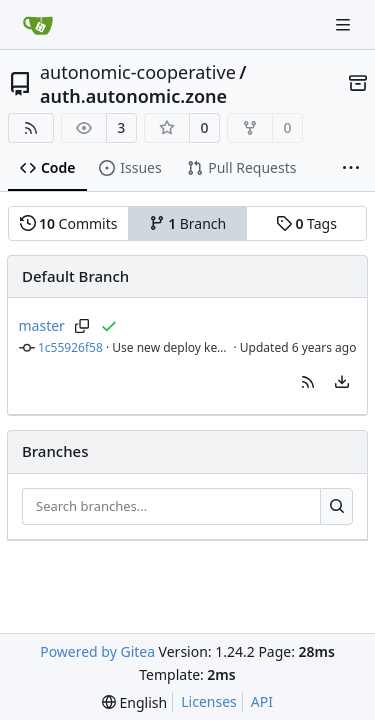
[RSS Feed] (31, 128)
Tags (306, 223)
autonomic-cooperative (138, 72)
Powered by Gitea (97, 651)
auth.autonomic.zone (133, 96)
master (42, 325)
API (262, 701)
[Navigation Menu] (345, 24)
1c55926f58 (70, 347)
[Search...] (336, 507)
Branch (188, 223)
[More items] (351, 169)
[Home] (38, 25)
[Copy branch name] (82, 326)
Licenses (209, 701)
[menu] (342, 382)
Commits (69, 223)
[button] (308, 382)
